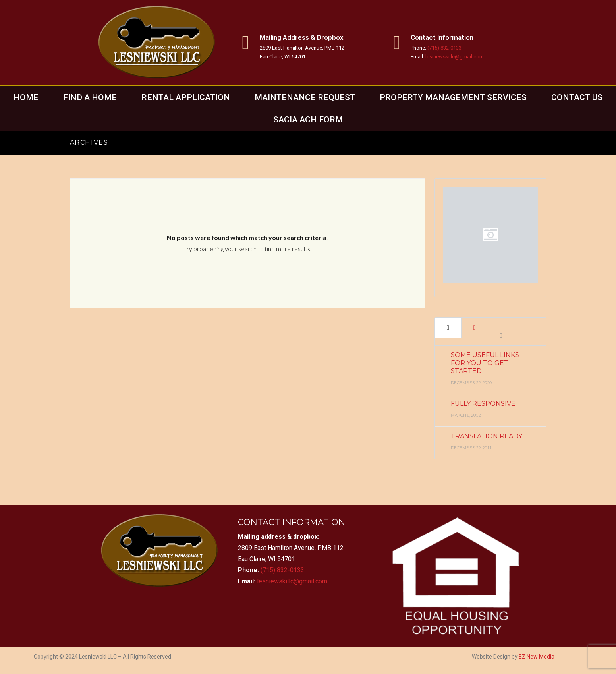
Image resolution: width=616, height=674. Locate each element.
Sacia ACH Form (308, 120)
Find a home (90, 97)
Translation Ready (487, 436)
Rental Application (186, 97)
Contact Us (577, 97)
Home (26, 97)
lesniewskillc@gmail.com (455, 57)
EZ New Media (537, 657)
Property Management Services (453, 97)
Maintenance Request (305, 97)
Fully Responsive (483, 404)
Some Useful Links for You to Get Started (485, 363)
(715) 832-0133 (444, 48)
